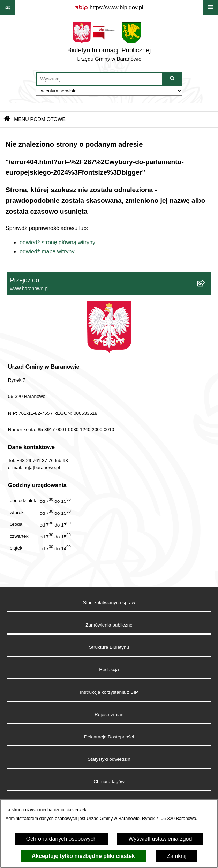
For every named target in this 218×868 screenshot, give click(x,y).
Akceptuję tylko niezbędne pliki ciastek (83, 856)
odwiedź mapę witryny (47, 251)
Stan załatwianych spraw (109, 603)
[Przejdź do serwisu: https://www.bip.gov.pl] (109, 8)
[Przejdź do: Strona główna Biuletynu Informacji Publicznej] (7, 119)
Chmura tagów (109, 781)
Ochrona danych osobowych (61, 839)
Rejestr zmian (109, 715)
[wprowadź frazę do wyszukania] (100, 79)
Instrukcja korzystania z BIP (109, 692)
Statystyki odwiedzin (109, 759)
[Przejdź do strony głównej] (109, 44)
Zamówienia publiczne (109, 625)
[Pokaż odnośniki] (8, 8)
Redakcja (109, 670)
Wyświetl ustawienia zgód (160, 839)
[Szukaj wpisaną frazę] (173, 79)
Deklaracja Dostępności (109, 737)
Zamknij (176, 856)
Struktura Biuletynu (109, 647)
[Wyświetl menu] (210, 8)
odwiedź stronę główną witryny (57, 242)
